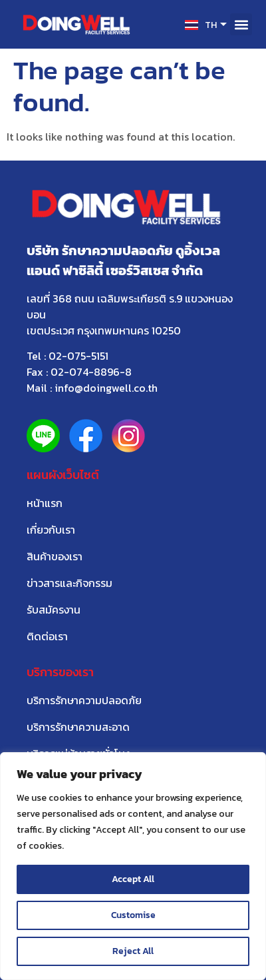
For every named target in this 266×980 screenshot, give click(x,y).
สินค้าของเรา (55, 556)
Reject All (133, 951)
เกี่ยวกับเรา (51, 530)
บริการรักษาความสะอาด (78, 727)
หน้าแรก (45, 503)
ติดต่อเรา (47, 636)
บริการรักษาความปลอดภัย (84, 700)
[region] (133, 866)
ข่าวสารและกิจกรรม (69, 583)
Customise (133, 915)
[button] (241, 24)
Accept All (133, 879)
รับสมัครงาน (54, 610)
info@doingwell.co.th (106, 388)
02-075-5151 (78, 356)
